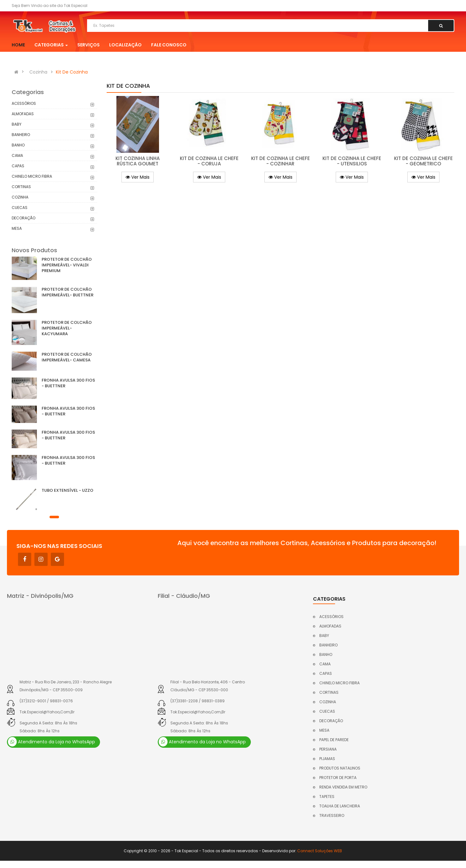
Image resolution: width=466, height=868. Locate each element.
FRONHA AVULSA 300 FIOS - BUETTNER (68, 383)
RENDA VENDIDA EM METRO (343, 787)
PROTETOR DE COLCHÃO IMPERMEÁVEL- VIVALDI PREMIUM (67, 265)
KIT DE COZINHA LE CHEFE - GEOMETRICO (423, 161)
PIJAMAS (327, 759)
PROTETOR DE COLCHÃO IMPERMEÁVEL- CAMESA (67, 357)
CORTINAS (21, 187)
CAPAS (18, 166)
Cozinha (38, 72)
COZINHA (20, 197)
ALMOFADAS (23, 114)
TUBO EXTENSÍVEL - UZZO (68, 490)
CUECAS (20, 208)
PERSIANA (328, 749)
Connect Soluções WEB (320, 851)
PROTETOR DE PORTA (338, 778)
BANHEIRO (21, 135)
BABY (17, 124)
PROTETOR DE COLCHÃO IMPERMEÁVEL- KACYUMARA (67, 328)
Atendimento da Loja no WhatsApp (51, 742)
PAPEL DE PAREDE (334, 740)
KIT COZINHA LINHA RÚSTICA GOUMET (138, 161)
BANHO (18, 145)
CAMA (17, 155)
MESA (17, 228)
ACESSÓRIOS (24, 103)
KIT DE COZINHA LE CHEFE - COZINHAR (280, 161)
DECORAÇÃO (24, 218)
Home (18, 45)
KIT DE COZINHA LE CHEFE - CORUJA (209, 161)
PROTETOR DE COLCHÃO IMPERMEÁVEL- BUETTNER (68, 292)
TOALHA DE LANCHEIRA (340, 806)
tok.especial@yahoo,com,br (47, 712)
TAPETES (327, 797)
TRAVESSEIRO (332, 815)
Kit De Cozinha (72, 72)
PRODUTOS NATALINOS (340, 768)
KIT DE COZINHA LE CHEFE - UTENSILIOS (352, 161)
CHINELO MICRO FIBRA (32, 176)
